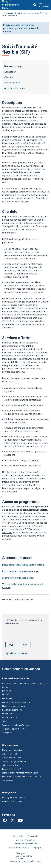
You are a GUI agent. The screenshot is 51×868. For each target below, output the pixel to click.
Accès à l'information (26, 840)
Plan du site (33, 836)
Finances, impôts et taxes (13, 706)
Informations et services (16, 678)
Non (27, 645)
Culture (5, 687)
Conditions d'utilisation (19, 847)
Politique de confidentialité (26, 844)
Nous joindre (44, 6)
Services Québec (9, 754)
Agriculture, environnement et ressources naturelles (25, 683)
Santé (5, 721)
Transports (7, 733)
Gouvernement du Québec (21, 669)
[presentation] (26, 632)
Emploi (5, 695)
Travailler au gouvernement (14, 761)
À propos (38, 847)
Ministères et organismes (13, 750)
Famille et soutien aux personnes (17, 702)
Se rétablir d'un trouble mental (18, 578)
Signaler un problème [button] (17, 653)
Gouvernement (10, 745)
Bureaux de (12, 801)
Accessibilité (18, 836)
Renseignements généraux (14, 797)
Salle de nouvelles (10, 765)
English (42, 3)
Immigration (8, 714)
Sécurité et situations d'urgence (16, 725)
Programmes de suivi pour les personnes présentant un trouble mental (25, 29)
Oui (13, 645)
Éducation (7, 691)
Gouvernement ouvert (12, 758)
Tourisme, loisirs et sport (13, 729)
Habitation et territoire (12, 710)
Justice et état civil (10, 717)
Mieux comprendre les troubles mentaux (23, 565)
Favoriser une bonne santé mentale (20, 571)
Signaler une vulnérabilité (20, 773)
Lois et (11, 769)
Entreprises (7, 698)
